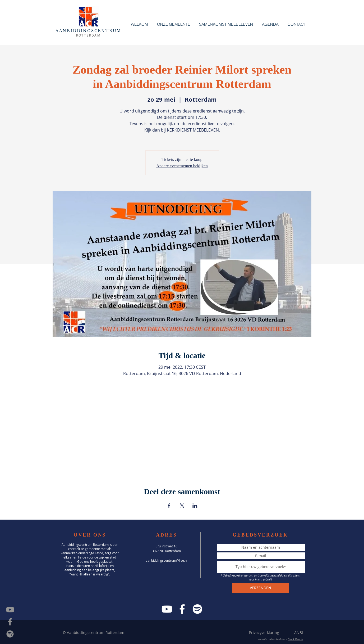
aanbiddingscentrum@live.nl (167, 560)
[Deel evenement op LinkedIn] (195, 506)
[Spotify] (10, 634)
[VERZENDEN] (261, 588)
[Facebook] (182, 609)
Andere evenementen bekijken (182, 166)
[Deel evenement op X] (182, 506)
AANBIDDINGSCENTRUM (88, 31)
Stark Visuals (296, 639)
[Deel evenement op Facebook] (169, 506)
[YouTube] (167, 609)
